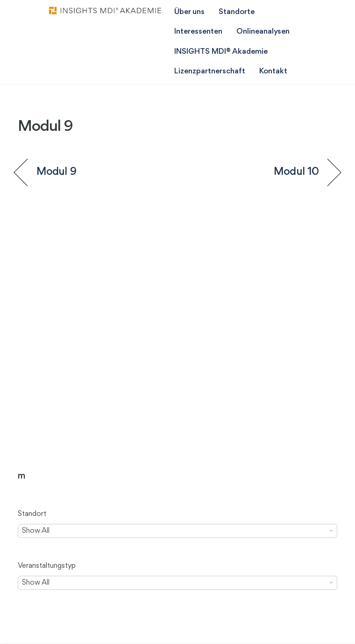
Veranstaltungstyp (47, 566)
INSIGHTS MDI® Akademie (221, 52)
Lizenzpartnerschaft (210, 71)
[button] (17, 627)
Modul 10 (296, 172)
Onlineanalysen (263, 32)
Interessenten (198, 32)
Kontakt (273, 71)
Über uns (189, 12)
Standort (32, 514)
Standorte (237, 12)
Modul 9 (56, 172)
